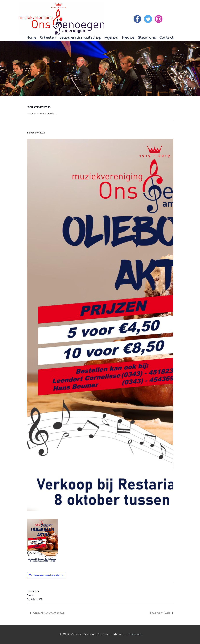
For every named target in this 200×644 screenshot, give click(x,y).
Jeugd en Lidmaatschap (80, 37)
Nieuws (128, 37)
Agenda (112, 37)
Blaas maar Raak (160, 613)
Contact (166, 37)
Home (31, 37)
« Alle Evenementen (39, 107)
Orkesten (48, 37)
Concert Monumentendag (48, 613)
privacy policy (135, 634)
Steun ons (147, 37)
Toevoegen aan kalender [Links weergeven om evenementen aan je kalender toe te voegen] (47, 575)
